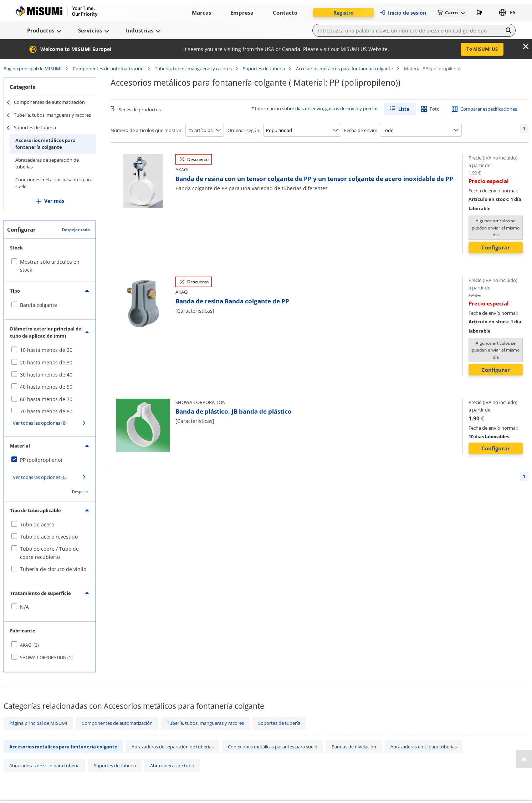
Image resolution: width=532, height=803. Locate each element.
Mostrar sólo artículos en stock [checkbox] (50, 266)
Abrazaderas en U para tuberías (424, 747)
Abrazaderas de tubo (172, 766)
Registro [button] (344, 13)
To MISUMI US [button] (482, 49)
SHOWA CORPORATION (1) (46, 658)
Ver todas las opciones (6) (40, 477)
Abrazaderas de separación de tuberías (47, 163)
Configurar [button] (496, 247)
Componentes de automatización (108, 69)
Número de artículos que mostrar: (147, 130)
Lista (404, 109)
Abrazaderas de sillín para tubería (44, 766)
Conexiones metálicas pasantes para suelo (54, 183)
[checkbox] (50, 305)
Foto (435, 109)
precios (371, 108)
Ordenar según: (244, 130)
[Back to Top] (524, 759)
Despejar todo (76, 230)
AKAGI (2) (29, 645)
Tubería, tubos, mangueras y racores (193, 69)
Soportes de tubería (264, 69)
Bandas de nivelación (354, 747)
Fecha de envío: (360, 130)
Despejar (80, 492)
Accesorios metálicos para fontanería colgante (344, 69)
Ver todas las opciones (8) (40, 423)
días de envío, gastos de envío (327, 108)
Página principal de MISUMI (33, 69)
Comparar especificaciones (489, 109)
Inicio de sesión (403, 13)
